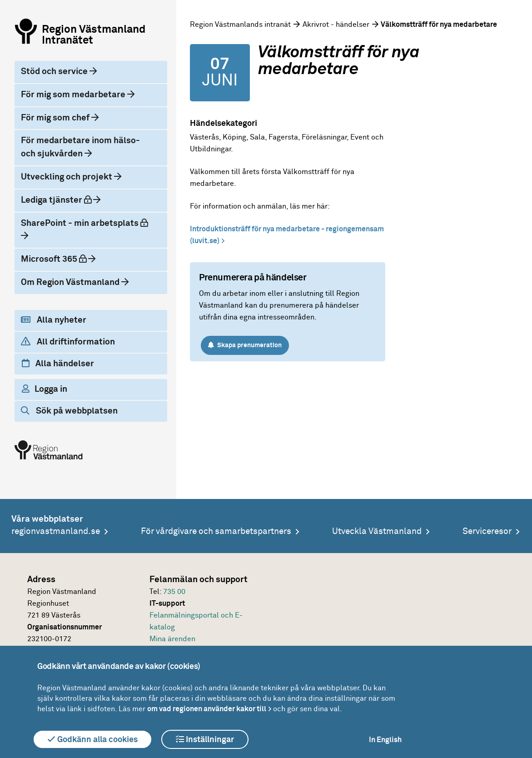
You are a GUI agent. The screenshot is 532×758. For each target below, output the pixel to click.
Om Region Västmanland (71, 282)
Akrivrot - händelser (336, 25)
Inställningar (205, 739)
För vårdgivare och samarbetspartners (216, 531)
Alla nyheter (54, 320)
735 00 (174, 592)
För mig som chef (56, 118)
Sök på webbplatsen (69, 411)
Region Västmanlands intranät (240, 25)
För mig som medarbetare (74, 95)
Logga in (45, 389)
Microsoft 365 (55, 259)
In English (385, 740)
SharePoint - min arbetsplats (84, 223)
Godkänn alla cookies (92, 739)
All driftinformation (68, 342)
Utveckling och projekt (67, 177)
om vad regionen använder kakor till (207, 709)
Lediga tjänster (57, 200)
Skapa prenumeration (245, 345)
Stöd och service (55, 72)
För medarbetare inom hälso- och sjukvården (80, 147)
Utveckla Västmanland (377, 531)
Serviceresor (487, 531)
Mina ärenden (172, 639)
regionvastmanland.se (56, 531)
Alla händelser (58, 364)
